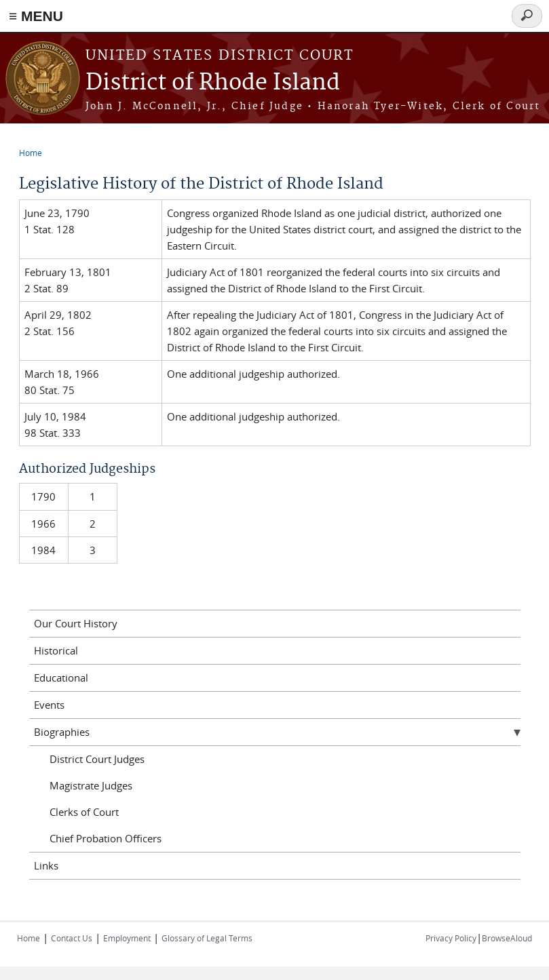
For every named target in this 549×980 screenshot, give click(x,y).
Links (46, 865)
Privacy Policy (451, 938)
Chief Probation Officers (106, 838)
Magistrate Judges (91, 785)
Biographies (62, 732)
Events (49, 705)
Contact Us (72, 938)
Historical (56, 650)
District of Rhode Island (213, 83)
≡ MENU (36, 16)
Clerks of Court (84, 812)
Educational (61, 678)
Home (31, 153)
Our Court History (76, 623)
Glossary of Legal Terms (207, 938)
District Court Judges (97, 759)
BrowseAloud (507, 938)
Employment (127, 938)
